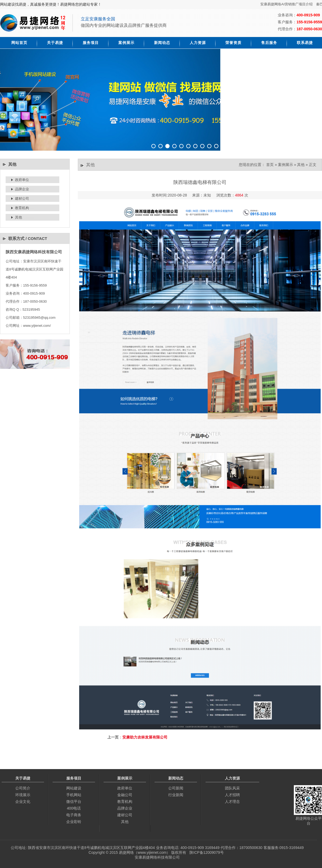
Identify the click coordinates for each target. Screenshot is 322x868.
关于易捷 (55, 43)
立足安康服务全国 (98, 19)
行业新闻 (176, 795)
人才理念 (232, 802)
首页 (270, 165)
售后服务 (269, 43)
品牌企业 (22, 189)
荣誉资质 (233, 43)
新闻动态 (162, 43)
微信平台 (74, 802)
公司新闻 (176, 788)
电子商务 (74, 815)
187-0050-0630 (309, 29)
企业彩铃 (74, 822)
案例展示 (126, 43)
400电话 (74, 808)
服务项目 (91, 43)
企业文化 (23, 802)
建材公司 (22, 199)
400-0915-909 (308, 15)
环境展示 (23, 795)
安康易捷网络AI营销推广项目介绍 (289, 4)
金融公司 (125, 795)
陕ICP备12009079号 (207, 852)
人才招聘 (232, 795)
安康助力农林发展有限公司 (145, 737)
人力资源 (198, 43)
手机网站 (74, 795)
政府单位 (22, 180)
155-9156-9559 (309, 22)
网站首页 (19, 43)
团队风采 (232, 788)
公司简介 (23, 788)
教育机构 (22, 208)
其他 (19, 217)
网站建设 (74, 788)
